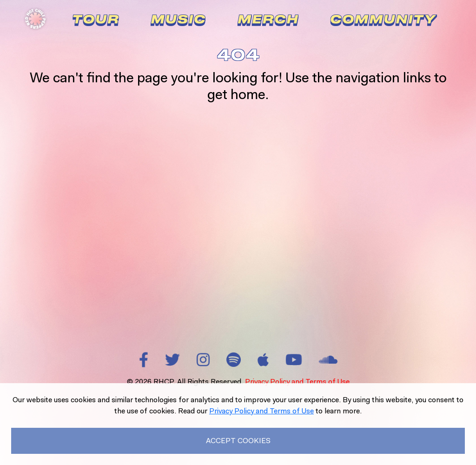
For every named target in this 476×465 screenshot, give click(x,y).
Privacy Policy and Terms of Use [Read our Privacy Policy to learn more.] (261, 411)
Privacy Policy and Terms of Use (297, 382)
